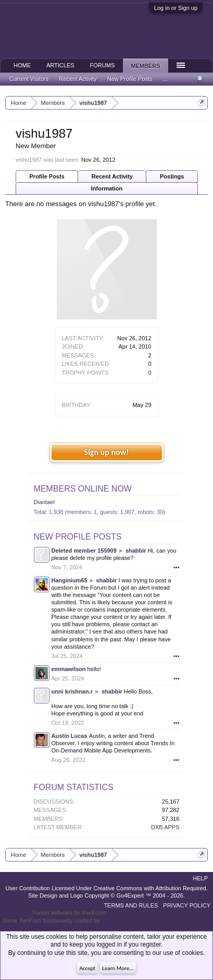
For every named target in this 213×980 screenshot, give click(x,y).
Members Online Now (83, 489)
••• (177, 567)
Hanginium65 (70, 580)
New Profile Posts (78, 537)
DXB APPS (165, 827)
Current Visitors (29, 79)
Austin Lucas (70, 736)
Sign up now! (106, 452)
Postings (172, 176)
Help (200, 878)
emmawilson (69, 669)
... (165, 79)
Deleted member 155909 (84, 551)
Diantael (44, 502)
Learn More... (118, 968)
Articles (60, 65)
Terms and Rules (131, 905)
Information (107, 188)
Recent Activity (112, 176)
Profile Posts (47, 176)
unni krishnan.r (72, 691)
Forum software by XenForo (70, 913)
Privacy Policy (187, 905)
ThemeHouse (118, 921)
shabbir (136, 551)
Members (145, 66)
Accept (87, 968)
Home (22, 65)
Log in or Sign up (176, 8)
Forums (103, 65)
